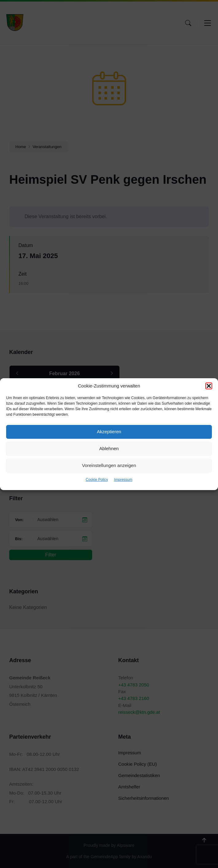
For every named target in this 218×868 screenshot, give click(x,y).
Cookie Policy (97, 480)
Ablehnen (109, 448)
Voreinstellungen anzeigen (109, 465)
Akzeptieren (109, 432)
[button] (209, 386)
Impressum (123, 480)
